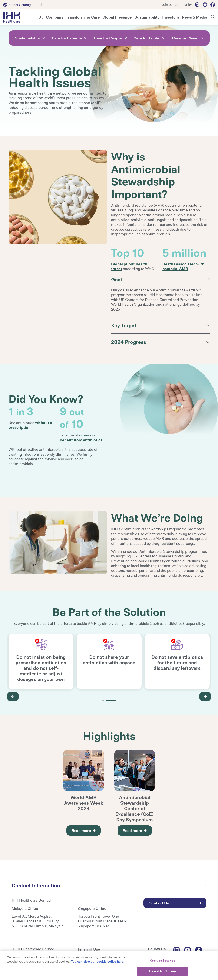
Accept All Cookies (162, 971)
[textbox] (18, 5)
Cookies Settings (162, 960)
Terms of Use (89, 949)
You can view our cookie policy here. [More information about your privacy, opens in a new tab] (98, 961)
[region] (109, 965)
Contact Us (159, 903)
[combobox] (22, 5)
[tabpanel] (41, 662)
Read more (81, 830)
